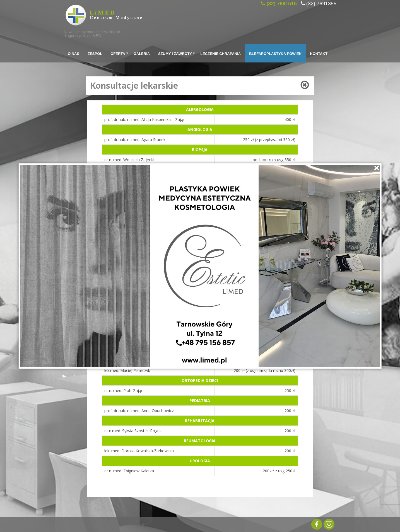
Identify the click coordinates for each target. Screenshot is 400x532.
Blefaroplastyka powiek (275, 53)
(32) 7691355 (321, 3)
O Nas (74, 53)
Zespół (95, 53)
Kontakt (319, 53)
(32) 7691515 (281, 3)
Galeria (142, 53)
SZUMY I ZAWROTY (177, 53)
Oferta (120, 53)
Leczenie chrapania (221, 53)
